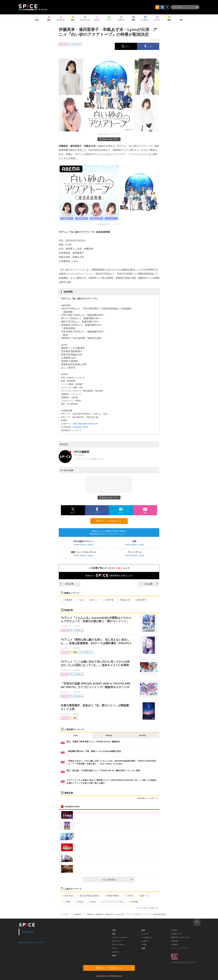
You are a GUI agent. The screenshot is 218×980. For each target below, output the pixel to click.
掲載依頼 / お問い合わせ (181, 937)
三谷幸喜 (128, 896)
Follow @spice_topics (84, 545)
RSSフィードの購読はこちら (111, 521)
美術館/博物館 (111, 896)
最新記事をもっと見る (147, 798)
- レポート (145, 941)
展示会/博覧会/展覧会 (89, 896)
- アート (114, 948)
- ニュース (145, 934)
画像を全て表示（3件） (109, 139)
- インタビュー (146, 937)
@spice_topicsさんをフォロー (32, 942)
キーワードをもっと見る (146, 908)
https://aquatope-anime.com (86, 424)
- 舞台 (114, 934)
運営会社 (175, 930)
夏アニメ (93, 600)
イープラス (64, 914)
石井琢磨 (133, 902)
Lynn (80, 600)
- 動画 (143, 930)
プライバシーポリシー (180, 948)
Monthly (143, 735)
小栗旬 (66, 902)
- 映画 (114, 956)
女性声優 (108, 600)
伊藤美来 (67, 600)
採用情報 (175, 941)
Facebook (28, 932)
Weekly (109, 735)
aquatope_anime (80, 427)
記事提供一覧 (176, 934)
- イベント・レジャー (120, 937)
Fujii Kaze (68, 896)
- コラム (144, 945)
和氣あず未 (124, 600)
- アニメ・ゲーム (118, 945)
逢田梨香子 (141, 600)
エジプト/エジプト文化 (112, 902)
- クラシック (116, 941)
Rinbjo (92, 902)
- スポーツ (115, 952)
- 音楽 (114, 930)
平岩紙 (79, 902)
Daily (75, 735)
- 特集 (143, 948)
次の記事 (151, 584)
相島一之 (143, 896)
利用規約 (175, 945)
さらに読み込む (117, 880)
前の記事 (67, 584)
